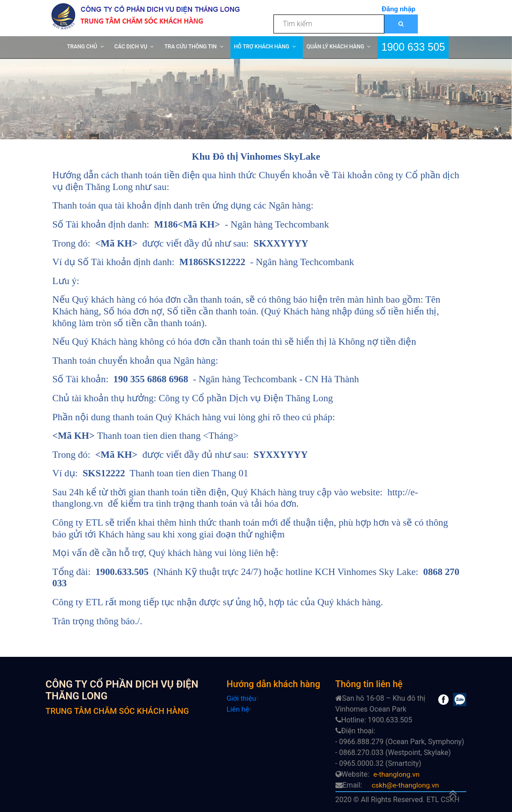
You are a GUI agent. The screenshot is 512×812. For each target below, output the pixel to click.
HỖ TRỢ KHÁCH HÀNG (262, 47)
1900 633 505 (413, 46)
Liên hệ (238, 709)
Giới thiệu (242, 698)
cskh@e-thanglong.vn (406, 785)
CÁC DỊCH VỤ (131, 47)
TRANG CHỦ (82, 47)
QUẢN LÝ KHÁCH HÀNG (335, 47)
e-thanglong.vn (397, 774)
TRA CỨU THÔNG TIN (190, 47)
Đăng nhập (398, 9)
